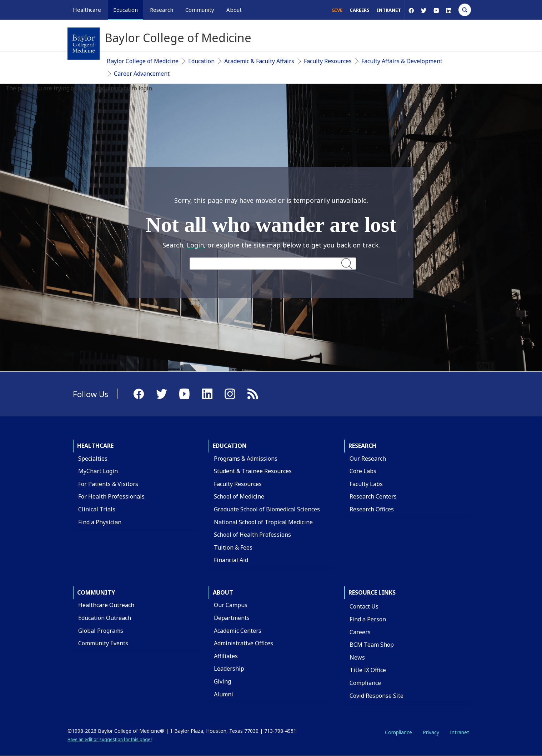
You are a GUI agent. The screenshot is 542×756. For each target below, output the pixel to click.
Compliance (365, 683)
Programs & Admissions (246, 459)
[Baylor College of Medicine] (84, 44)
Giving (222, 681)
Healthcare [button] (87, 10)
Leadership (229, 669)
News (357, 657)
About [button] (234, 10)
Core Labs (363, 471)
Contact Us (364, 606)
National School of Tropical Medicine (263, 522)
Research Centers (373, 496)
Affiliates (226, 656)
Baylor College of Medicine (143, 61)
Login (195, 245)
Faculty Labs (366, 484)
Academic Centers (238, 631)
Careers (360, 10)
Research (362, 446)
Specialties (93, 459)
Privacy (431, 732)
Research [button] (162, 10)
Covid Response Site (377, 696)
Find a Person (368, 619)
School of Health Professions (252, 535)
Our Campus (231, 605)
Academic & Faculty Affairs (259, 61)
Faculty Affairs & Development (402, 61)
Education (201, 61)
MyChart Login (98, 471)
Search (347, 263)
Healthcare (95, 446)
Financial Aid (231, 560)
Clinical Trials (97, 509)
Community (96, 592)
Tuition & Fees (233, 547)
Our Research (368, 459)
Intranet (389, 10)
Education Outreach (105, 618)
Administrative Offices (244, 643)
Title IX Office (368, 670)
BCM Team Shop (372, 645)
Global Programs (101, 631)
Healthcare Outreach (106, 605)
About (223, 592)
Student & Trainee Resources (253, 471)
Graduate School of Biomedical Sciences (267, 509)
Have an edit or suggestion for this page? (110, 739)
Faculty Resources (328, 61)
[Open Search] (465, 10)
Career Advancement (142, 74)
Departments (232, 618)
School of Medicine (239, 496)
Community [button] (200, 10)
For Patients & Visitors (108, 484)
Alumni (224, 694)
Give (337, 10)
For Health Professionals (111, 496)
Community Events (103, 643)
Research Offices (372, 509)
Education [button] (126, 10)
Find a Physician (100, 522)
